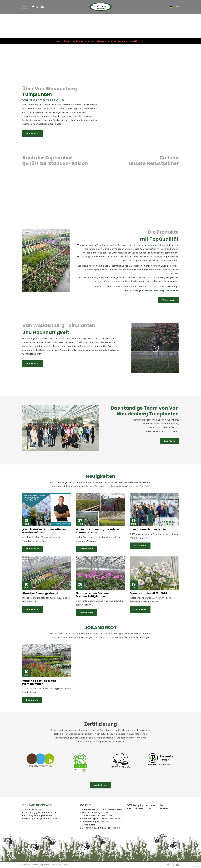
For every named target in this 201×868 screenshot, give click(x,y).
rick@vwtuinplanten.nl (40, 816)
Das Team (169, 441)
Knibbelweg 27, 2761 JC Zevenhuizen (102, 809)
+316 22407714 (33, 809)
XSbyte (65, 865)
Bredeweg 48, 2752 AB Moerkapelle (101, 828)
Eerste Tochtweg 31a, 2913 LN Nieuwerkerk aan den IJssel (98, 814)
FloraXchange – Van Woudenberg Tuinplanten (152, 290)
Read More (32, 700)
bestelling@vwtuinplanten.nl (40, 812)
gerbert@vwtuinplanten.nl (46, 819)
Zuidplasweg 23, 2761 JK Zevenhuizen (95, 823)
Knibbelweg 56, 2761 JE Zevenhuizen (102, 819)
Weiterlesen (33, 134)
